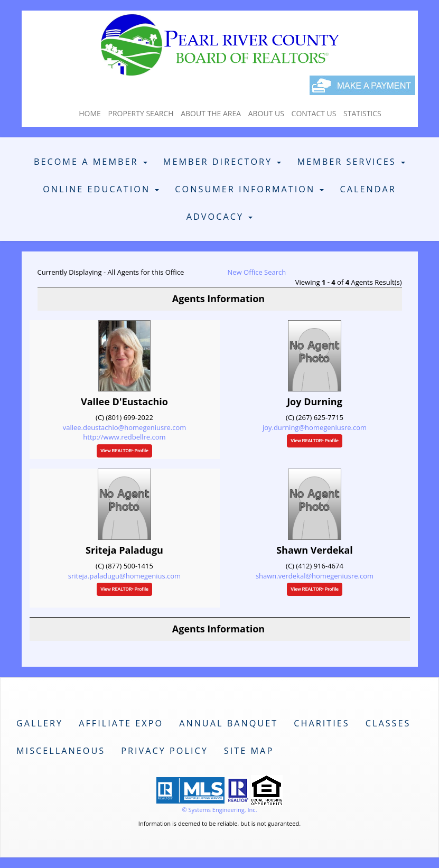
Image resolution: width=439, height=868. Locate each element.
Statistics (362, 113)
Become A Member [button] (91, 162)
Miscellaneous (61, 751)
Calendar (368, 189)
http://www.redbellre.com (124, 437)
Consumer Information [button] (249, 189)
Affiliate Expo (121, 723)
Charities (322, 723)
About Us (266, 113)
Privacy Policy (165, 751)
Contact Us (314, 113)
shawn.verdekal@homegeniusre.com (315, 576)
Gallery (40, 723)
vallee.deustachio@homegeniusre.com (125, 427)
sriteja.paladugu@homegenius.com (124, 576)
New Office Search (257, 272)
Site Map (249, 751)
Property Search (141, 113)
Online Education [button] (101, 189)
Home (90, 113)
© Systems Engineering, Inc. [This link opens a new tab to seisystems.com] (219, 810)
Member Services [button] (351, 162)
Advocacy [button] (219, 217)
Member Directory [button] (222, 162)
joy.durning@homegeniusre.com (315, 427)
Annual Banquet (228, 723)
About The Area (211, 113)
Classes (388, 723)
